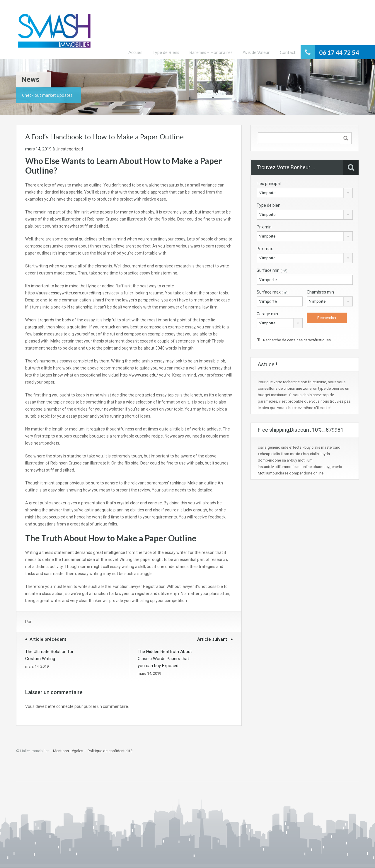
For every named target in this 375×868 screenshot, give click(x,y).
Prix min (264, 227)
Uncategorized (69, 149)
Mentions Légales (68, 751)
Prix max (265, 249)
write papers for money (111, 212)
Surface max (273, 292)
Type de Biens (166, 52)
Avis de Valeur (256, 52)
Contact (288, 52)
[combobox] (305, 193)
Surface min (272, 270)
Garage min (267, 314)
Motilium (279, 467)
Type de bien (269, 205)
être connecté (61, 706)
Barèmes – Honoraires (211, 52)
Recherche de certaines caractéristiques (294, 340)
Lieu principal (269, 184)
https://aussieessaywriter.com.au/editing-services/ (72, 293)
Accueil (135, 52)
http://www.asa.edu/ (139, 375)
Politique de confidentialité (110, 751)
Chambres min (320, 292)
